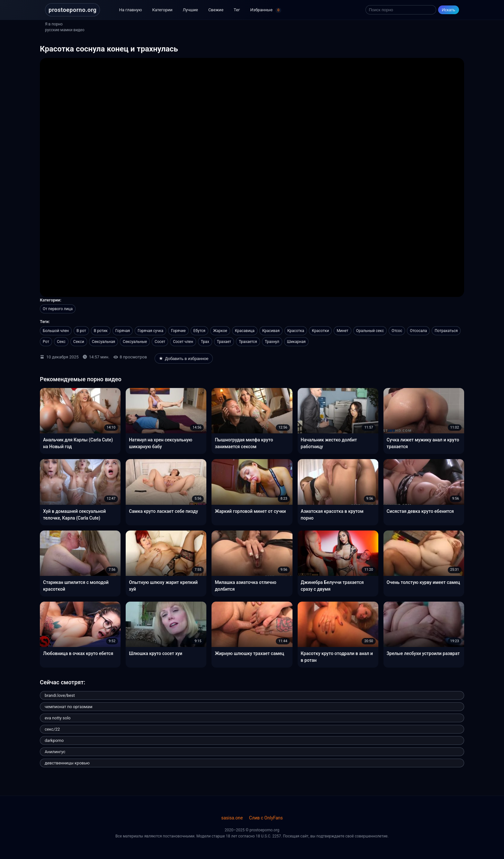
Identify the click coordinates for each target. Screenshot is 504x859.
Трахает (224, 342)
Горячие (178, 331)
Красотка (296, 331)
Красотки (320, 331)
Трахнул (272, 342)
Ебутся (199, 331)
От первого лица (58, 309)
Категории (162, 10)
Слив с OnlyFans (266, 818)
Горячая (123, 331)
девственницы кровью (67, 763)
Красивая (271, 331)
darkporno (54, 740)
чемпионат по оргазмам (68, 707)
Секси (79, 342)
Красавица (245, 331)
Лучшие (190, 10)
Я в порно (54, 24)
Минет (342, 331)
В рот (81, 331)
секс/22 (52, 729)
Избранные (266, 10)
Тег (237, 10)
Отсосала (418, 331)
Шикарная (296, 342)
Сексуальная (104, 342)
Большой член (56, 331)
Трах (205, 342)
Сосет (160, 342)
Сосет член (183, 342)
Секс (61, 342)
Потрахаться (446, 331)
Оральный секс (370, 331)
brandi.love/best (60, 695)
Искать (449, 10)
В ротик (101, 331)
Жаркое (220, 331)
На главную (130, 10)
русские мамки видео (65, 30)
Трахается (248, 342)
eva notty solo (58, 718)
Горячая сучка (150, 331)
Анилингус (55, 752)
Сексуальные (135, 342)
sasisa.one (232, 818)
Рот (46, 342)
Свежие (216, 10)
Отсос (397, 331)
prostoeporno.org (72, 10)
